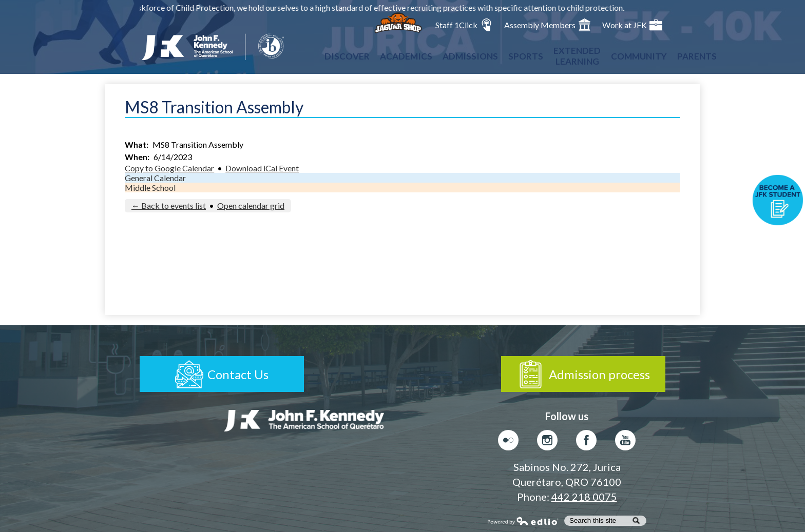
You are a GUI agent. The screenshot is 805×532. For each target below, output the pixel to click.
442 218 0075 (584, 497)
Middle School (150, 188)
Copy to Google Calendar (169, 168)
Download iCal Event (262, 168)
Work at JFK (632, 25)
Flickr (508, 443)
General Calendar (155, 178)
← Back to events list (169, 205)
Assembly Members (548, 25)
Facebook (586, 443)
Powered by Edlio (523, 521)
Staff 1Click (464, 25)
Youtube (625, 443)
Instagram (547, 443)
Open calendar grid (251, 205)
